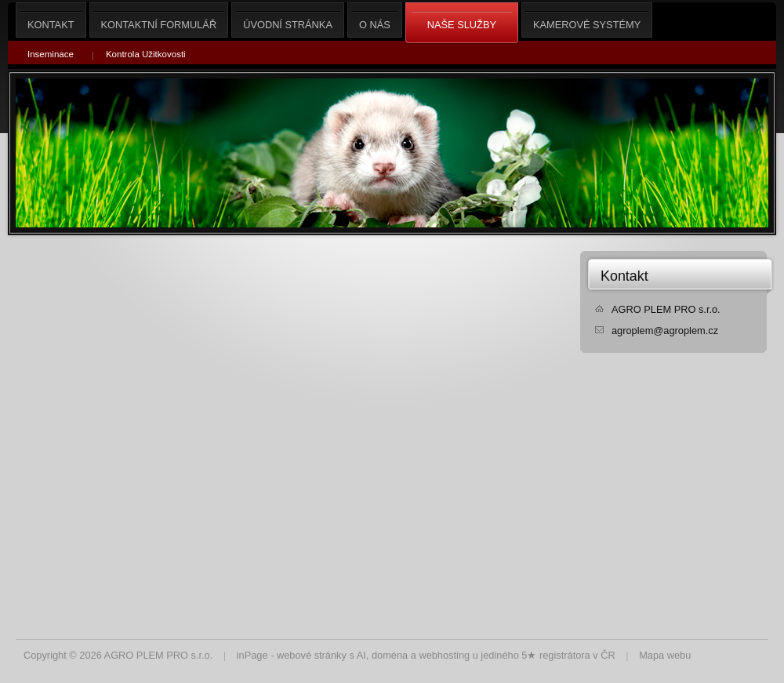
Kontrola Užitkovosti (146, 54)
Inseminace (51, 54)
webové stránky (312, 655)
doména (390, 655)
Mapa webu (665, 655)
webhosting (444, 655)
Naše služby (462, 24)
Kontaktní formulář (159, 20)
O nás (375, 20)
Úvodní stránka (288, 20)
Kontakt (624, 276)
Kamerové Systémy (587, 20)
